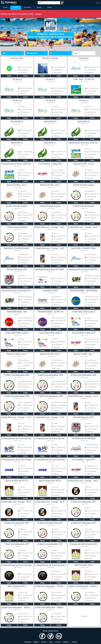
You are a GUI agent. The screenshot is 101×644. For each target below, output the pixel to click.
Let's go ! (38, 14)
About (39, 7)
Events (16, 7)
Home (5, 7)
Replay (9, 76)
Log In (98, 3)
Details (25, 76)
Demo (50, 7)
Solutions (28, 7)
